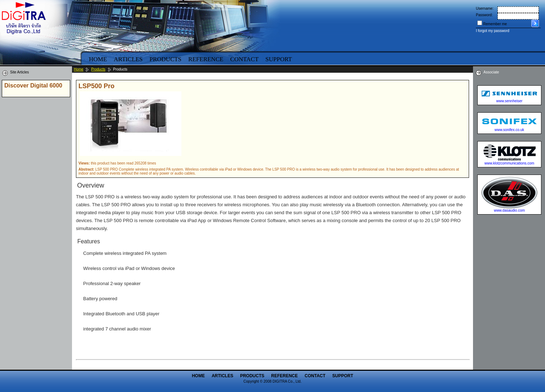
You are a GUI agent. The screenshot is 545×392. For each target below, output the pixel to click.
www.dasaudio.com (509, 210)
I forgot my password (493, 31)
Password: (484, 15)
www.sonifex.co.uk (509, 130)
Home (98, 59)
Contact (244, 59)
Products (165, 59)
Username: (485, 8)
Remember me (495, 24)
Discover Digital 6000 (33, 85)
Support (279, 59)
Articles (128, 59)
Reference (206, 59)
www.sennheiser (510, 101)
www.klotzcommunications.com (509, 163)
